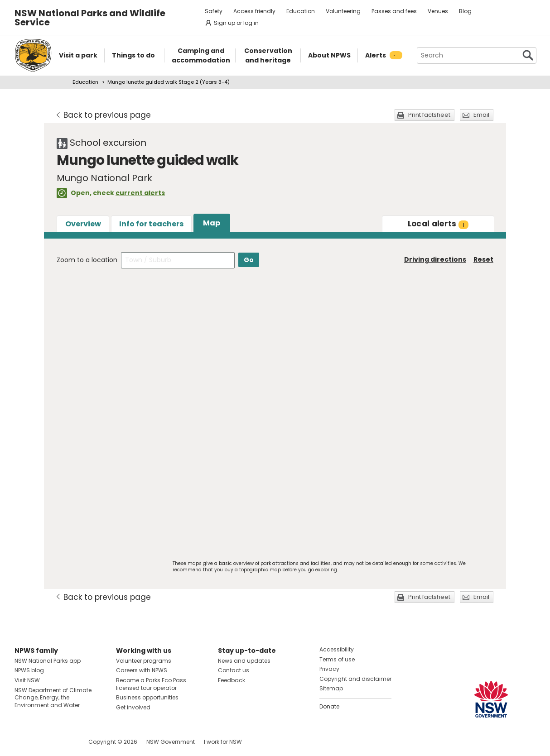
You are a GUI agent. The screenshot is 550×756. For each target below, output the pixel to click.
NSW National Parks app (48, 661)
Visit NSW (27, 680)
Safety (214, 11)
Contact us (234, 670)
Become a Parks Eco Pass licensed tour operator (151, 684)
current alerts (140, 193)
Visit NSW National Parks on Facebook (23, 742)
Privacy (329, 669)
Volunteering (343, 11)
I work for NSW (223, 742)
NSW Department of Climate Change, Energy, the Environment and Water (53, 698)
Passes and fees (394, 11)
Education (301, 11)
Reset (483, 259)
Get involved (133, 707)
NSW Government (171, 742)
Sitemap (331, 688)
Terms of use (337, 659)
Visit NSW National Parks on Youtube (62, 742)
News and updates (244, 661)
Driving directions (435, 259)
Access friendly (254, 11)
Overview (83, 224)
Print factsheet (429, 115)
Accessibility (337, 649)
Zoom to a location (87, 260)
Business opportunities (147, 697)
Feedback (232, 680)
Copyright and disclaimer (355, 679)
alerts (438, 224)
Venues (438, 11)
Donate (329, 706)
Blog (465, 11)
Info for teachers (151, 224)
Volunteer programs (144, 661)
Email (481, 115)
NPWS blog (29, 670)
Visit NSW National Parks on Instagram (42, 742)
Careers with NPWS (142, 670)
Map (212, 223)
